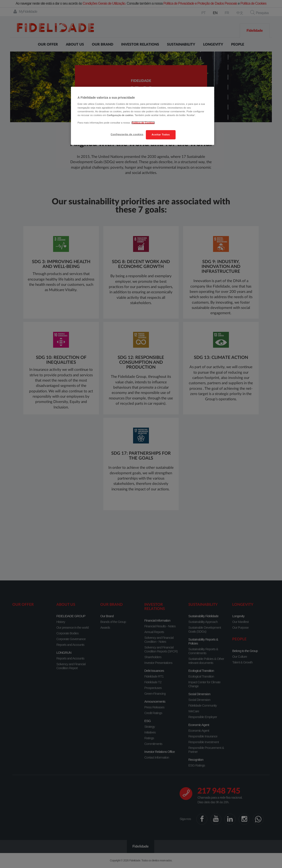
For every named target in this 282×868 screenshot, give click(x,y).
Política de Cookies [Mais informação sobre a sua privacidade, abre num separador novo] (143, 123)
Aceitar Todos (161, 135)
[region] (143, 116)
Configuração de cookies (127, 134)
